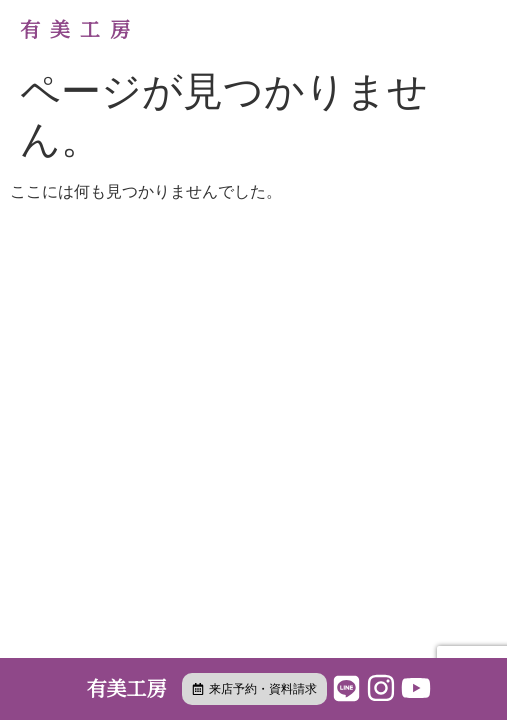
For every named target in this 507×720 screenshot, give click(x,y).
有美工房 (80, 30)
